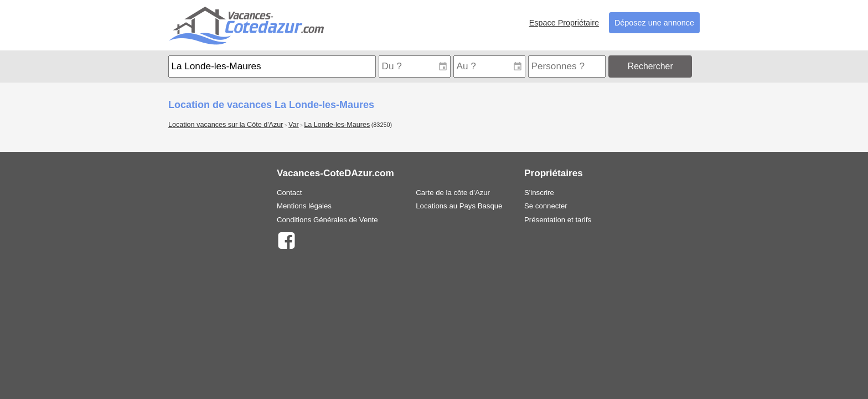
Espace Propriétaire (564, 23)
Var (294, 125)
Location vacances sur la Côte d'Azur (226, 125)
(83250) (382, 125)
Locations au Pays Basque (459, 206)
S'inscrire (539, 193)
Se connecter (546, 206)
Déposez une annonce (654, 23)
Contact (289, 193)
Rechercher (650, 66)
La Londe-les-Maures (337, 125)
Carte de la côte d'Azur (453, 193)
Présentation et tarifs (558, 220)
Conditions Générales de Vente (327, 220)
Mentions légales (304, 206)
